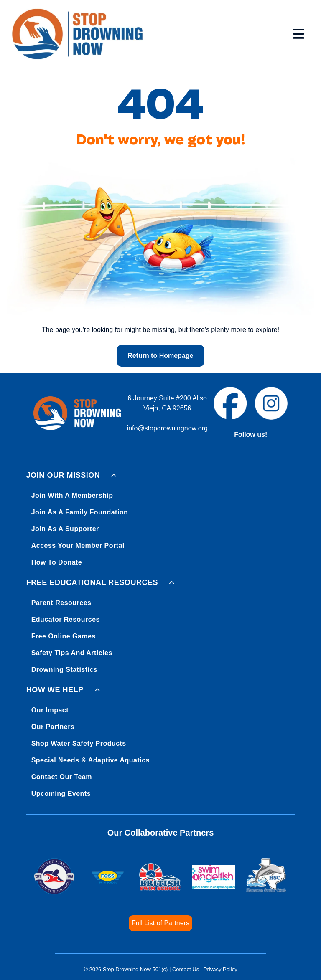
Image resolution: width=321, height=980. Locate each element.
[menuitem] (161, 517)
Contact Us (186, 969)
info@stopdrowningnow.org (167, 428)
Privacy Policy (220, 969)
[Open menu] (299, 34)
